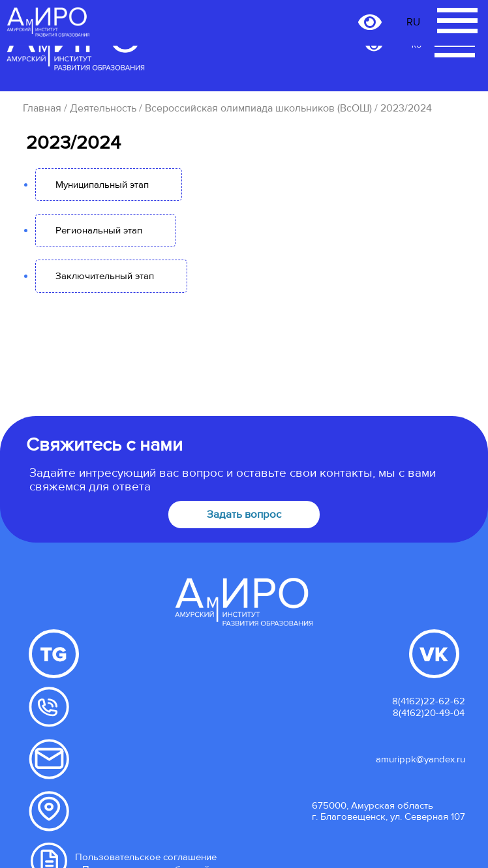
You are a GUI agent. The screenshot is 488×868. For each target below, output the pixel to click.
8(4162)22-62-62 (429, 701)
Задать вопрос (244, 515)
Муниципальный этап (102, 185)
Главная (42, 108)
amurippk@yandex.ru (420, 759)
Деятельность (103, 108)
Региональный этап (99, 230)
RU (413, 22)
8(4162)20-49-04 (429, 713)
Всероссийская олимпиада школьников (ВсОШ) (258, 108)
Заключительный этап (105, 276)
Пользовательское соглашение (146, 857)
